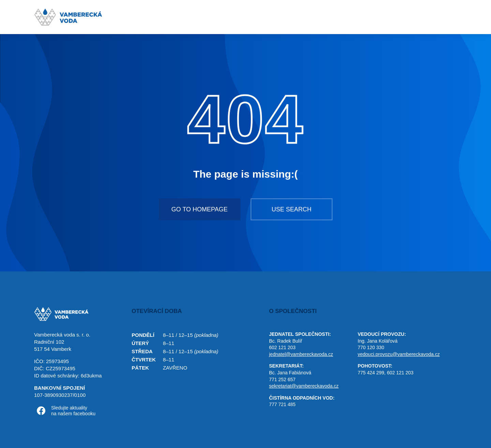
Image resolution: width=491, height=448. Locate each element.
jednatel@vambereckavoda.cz (301, 354)
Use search (291, 209)
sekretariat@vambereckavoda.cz (304, 386)
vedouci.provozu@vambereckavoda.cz (399, 354)
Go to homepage (199, 209)
